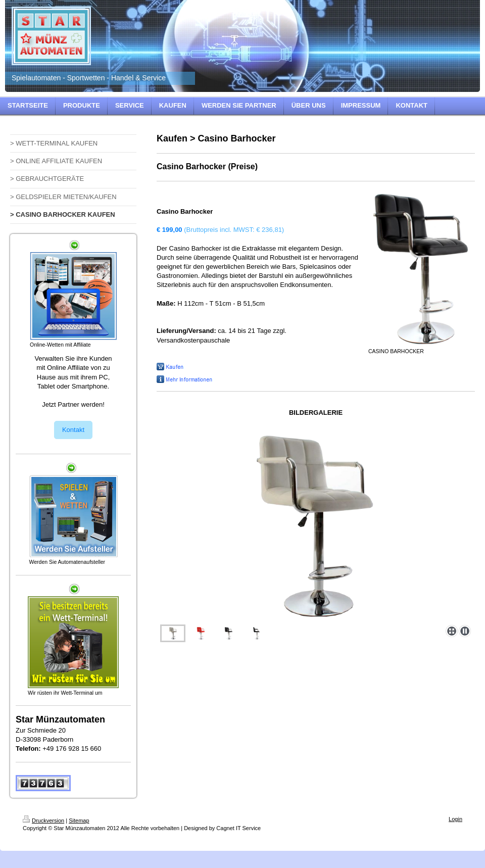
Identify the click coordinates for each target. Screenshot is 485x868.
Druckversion (43, 821)
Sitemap (79, 821)
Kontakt (73, 430)
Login (455, 819)
